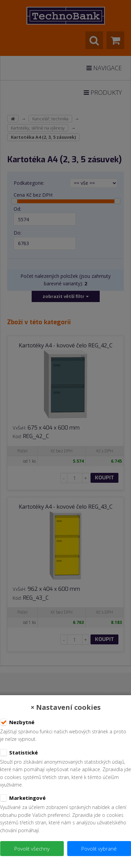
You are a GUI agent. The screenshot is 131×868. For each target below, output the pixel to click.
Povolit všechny (32, 849)
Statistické (19, 753)
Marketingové (23, 798)
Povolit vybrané (99, 849)
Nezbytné (17, 722)
